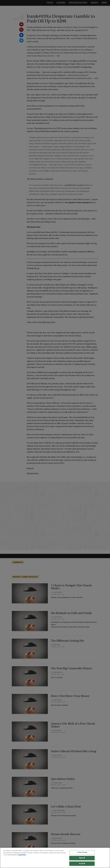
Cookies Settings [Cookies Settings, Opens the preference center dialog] (82, 854)
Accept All (82, 865)
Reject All (82, 859)
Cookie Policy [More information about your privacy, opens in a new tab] (22, 856)
